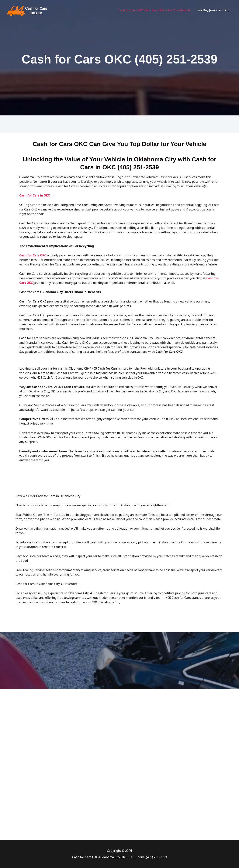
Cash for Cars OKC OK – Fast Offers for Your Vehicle (156, 10)
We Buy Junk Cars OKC (214, 10)
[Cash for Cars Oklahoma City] (28, 10)
